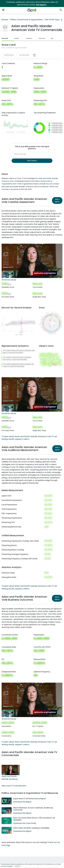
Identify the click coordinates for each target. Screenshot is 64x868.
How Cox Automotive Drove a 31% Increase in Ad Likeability (34, 819)
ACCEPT (17, 866)
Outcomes (42, 38)
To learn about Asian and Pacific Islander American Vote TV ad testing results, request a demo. (29, 743)
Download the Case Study (25, 823)
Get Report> (41, 5)
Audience (29, 38)
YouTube (5, 189)
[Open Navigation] (3, 10)
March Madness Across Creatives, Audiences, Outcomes (33, 809)
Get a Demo (57, 200)
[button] (19, 55)
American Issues (9, 280)
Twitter (52, 187)
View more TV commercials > (14, 786)
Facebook (44, 187)
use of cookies (8, 866)
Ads (52, 38)
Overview (5, 38)
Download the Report (22, 802)
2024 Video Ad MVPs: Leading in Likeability (31, 828)
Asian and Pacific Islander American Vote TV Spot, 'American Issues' (10, 778)
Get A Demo (32, 161)
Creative (16, 38)
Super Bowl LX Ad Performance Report (30, 799)
